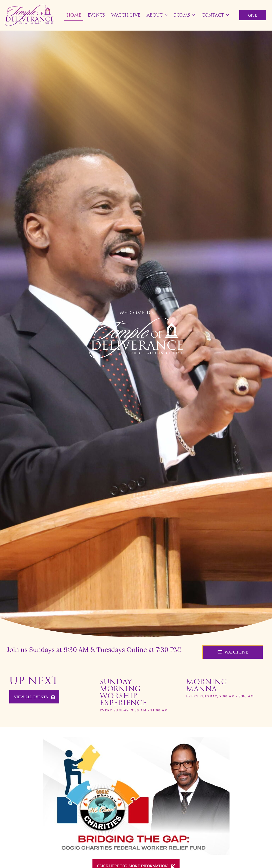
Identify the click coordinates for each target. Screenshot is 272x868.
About (157, 15)
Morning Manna (207, 685)
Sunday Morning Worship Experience (123, 692)
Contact (215, 15)
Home (74, 15)
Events (96, 15)
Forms (184, 15)
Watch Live (126, 15)
